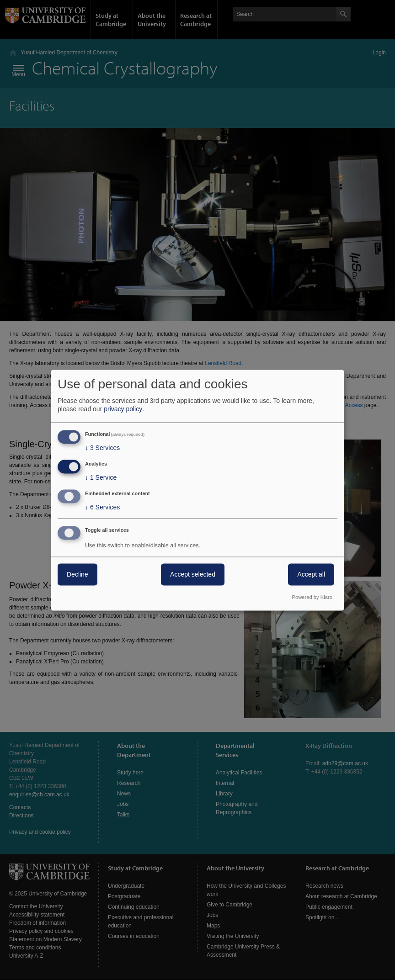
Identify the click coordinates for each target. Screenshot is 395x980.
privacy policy (123, 409)
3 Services (102, 448)
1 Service (101, 478)
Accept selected (193, 574)
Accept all (311, 574)
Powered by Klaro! (313, 597)
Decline (77, 574)
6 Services (102, 507)
